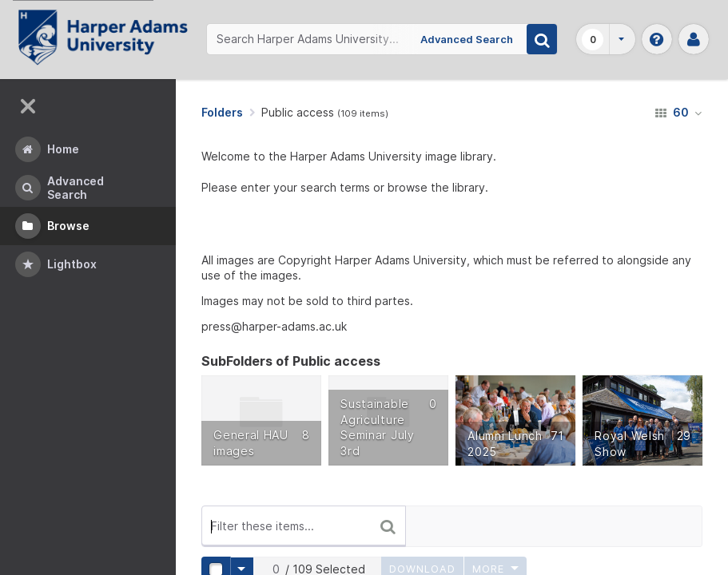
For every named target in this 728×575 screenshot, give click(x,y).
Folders (222, 112)
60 (679, 112)
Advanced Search (467, 39)
